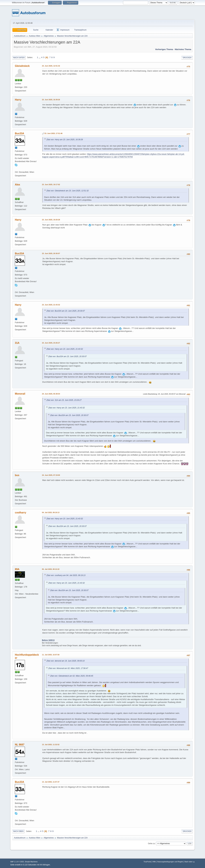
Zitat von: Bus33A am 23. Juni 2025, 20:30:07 (66, 311)
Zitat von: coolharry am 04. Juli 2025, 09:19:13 (66, 575)
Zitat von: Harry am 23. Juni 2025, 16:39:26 (65, 140)
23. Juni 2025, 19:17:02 (51, 185)
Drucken (187, 58)
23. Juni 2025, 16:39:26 (51, 100)
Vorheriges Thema (164, 49)
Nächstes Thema (183, 49)
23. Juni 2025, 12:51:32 (51, 66)
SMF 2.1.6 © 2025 (17, 862)
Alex (17, 185)
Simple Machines (31, 862)
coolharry (20, 513)
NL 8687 (20, 745)
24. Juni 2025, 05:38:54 (51, 394)
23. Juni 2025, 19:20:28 (51, 220)
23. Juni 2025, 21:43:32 (51, 305)
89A (17, 569)
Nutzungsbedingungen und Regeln (170, 862)
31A (17, 343)
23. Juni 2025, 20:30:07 (51, 253)
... (40, 57)
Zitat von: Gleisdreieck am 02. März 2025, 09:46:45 (72, 676)
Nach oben (18, 831)
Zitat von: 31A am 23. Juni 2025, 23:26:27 (64, 400)
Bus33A (19, 133)
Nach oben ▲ (190, 862)
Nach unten (19, 58)
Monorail (20, 394)
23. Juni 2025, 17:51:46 (53, 133)
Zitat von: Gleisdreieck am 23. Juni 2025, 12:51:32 (68, 191)
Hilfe (154, 862)
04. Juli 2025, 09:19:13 (51, 512)
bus (17, 475)
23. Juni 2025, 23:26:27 (51, 343)
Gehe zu (151, 843)
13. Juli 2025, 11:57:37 (51, 782)
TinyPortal (147, 862)
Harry (18, 100)
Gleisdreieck (22, 66)
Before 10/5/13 (48, 640)
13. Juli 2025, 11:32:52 (51, 745)
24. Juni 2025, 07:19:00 (51, 475)
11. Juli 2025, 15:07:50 (51, 655)
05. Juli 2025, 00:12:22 (51, 569)
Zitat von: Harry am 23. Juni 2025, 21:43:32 (65, 349)
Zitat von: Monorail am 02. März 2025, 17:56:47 (68, 668)
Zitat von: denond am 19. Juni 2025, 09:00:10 (65, 661)
